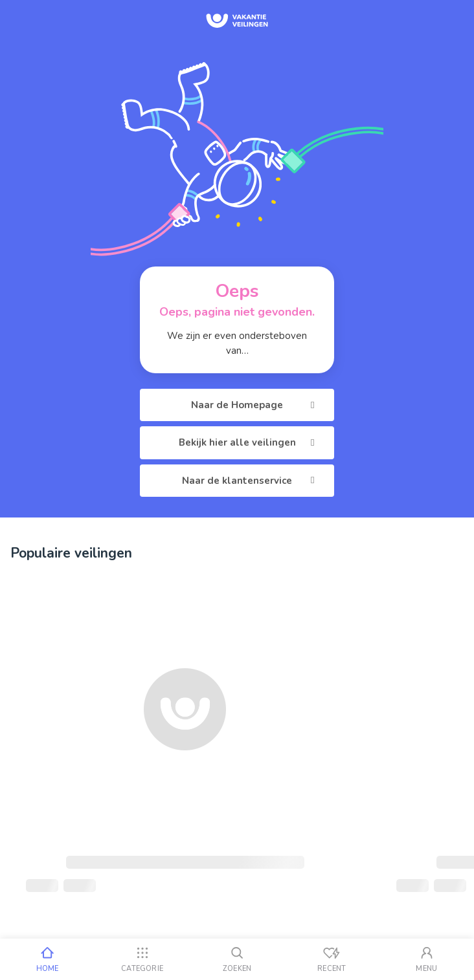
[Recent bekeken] (332, 959)
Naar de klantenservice (250, 481)
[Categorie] (142, 959)
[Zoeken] (237, 959)
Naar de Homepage (255, 405)
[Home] (47, 959)
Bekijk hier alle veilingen (249, 442)
